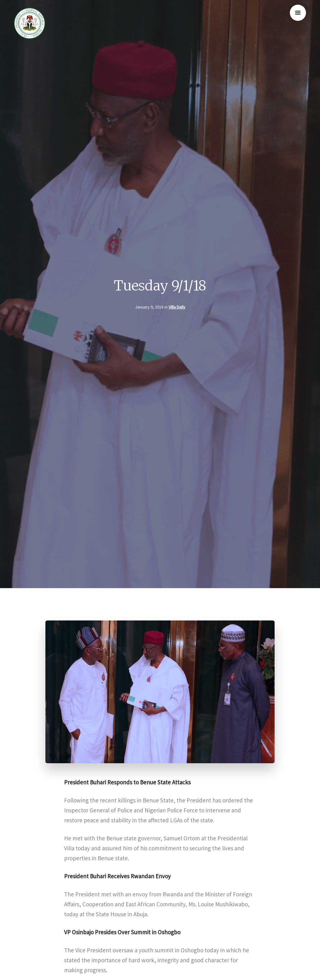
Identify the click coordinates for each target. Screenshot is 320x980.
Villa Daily (177, 307)
